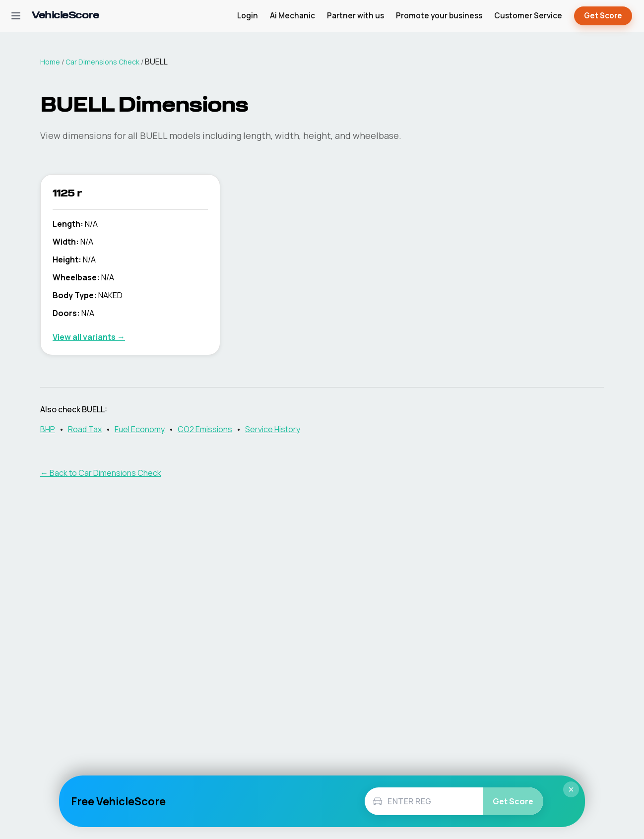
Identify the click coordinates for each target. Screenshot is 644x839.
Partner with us (355, 16)
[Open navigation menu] (16, 16)
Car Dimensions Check (102, 62)
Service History (273, 429)
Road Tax (85, 429)
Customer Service (528, 16)
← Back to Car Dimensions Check (101, 473)
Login (248, 16)
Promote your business (439, 16)
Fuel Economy (140, 429)
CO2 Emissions (205, 429)
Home (50, 62)
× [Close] (571, 789)
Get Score (603, 16)
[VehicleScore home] (65, 16)
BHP (48, 429)
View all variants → (89, 337)
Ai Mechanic (292, 16)
